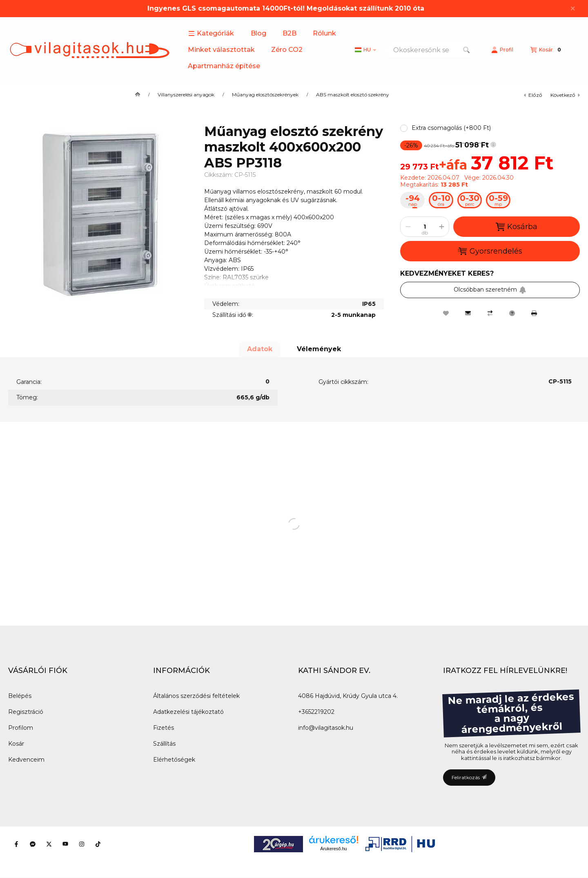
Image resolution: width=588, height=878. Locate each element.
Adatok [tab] (260, 349)
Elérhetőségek (174, 760)
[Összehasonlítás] (490, 313)
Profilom (21, 728)
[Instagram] (82, 844)
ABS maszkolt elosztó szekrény (353, 95)
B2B (290, 33)
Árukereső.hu (333, 849)
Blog (258, 33)
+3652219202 (316, 712)
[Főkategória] (138, 95)
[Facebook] (16, 844)
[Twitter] (49, 844)
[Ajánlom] (468, 313)
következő (565, 95)
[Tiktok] (98, 844)
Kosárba (517, 227)
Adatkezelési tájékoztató (188, 712)
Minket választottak (221, 50)
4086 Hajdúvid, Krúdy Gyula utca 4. (348, 696)
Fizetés (164, 728)
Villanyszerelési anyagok (186, 95)
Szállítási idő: (233, 315)
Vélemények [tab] (319, 349)
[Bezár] (573, 9)
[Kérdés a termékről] (512, 313)
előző (533, 95)
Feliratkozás (469, 777)
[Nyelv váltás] (365, 50)
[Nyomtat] (534, 313)
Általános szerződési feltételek (196, 696)
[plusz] (441, 227)
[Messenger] (33, 844)
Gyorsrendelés (490, 251)
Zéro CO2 (287, 50)
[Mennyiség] (425, 227)
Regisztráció (26, 712)
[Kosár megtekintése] (547, 50)
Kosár (16, 744)
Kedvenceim (26, 760)
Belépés (20, 696)
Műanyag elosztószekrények (265, 95)
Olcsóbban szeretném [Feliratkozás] (490, 290)
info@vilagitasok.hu (326, 728)
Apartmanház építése (224, 66)
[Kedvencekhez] (446, 313)
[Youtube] (65, 844)
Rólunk (324, 33)
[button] (211, 33)
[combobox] (430, 50)
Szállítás (164, 744)
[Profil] (502, 50)
